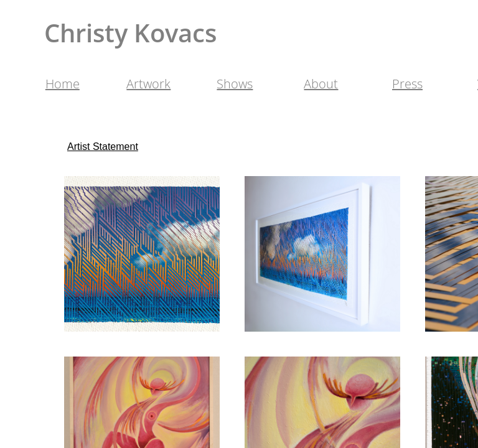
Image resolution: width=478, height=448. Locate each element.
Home (63, 84)
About (321, 84)
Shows (235, 84)
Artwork (148, 84)
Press (407, 84)
